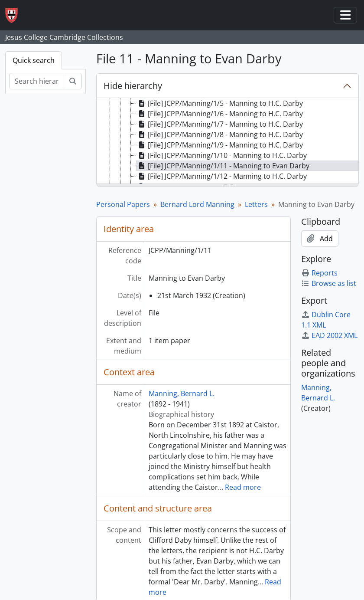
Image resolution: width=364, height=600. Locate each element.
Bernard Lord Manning (197, 204)
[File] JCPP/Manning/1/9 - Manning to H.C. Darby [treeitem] (220, 145)
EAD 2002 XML (329, 335)
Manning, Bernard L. (182, 393)
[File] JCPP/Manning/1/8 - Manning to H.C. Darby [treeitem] (220, 134)
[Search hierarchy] (37, 81)
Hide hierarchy (133, 86)
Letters (256, 204)
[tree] (227, 141)
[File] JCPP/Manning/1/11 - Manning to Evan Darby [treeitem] (223, 166)
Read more (243, 487)
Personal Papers (123, 204)
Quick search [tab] (34, 60)
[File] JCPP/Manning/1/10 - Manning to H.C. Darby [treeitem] (222, 155)
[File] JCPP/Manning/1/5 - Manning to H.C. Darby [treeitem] (220, 103)
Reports (319, 273)
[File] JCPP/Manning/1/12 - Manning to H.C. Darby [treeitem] (222, 176)
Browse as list (329, 283)
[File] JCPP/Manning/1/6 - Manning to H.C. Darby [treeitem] (220, 114)
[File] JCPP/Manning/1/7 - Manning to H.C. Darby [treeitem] (220, 124)
